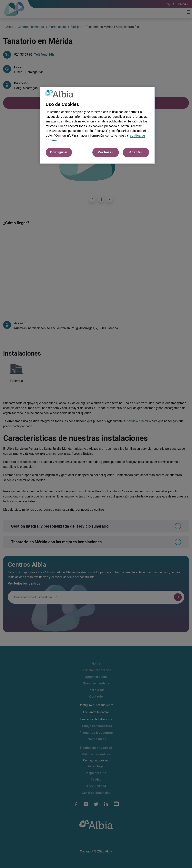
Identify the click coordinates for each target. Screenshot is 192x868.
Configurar (59, 152)
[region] (97, 125)
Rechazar (106, 152)
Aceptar (136, 152)
